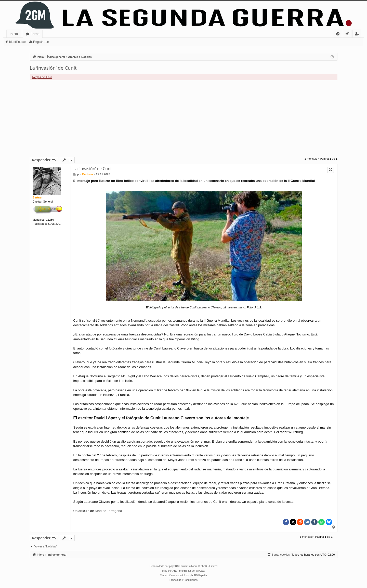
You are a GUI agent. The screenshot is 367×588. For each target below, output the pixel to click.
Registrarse (41, 42)
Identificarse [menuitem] (349, 35)
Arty (175, 571)
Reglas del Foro (42, 77)
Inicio (14, 34)
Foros (35, 34)
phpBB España (198, 575)
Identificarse (17, 42)
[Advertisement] (183, 119)
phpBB (173, 566)
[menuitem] (338, 34)
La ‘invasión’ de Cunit (53, 68)
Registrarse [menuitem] (358, 35)
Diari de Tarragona (108, 511)
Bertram (38, 197)
